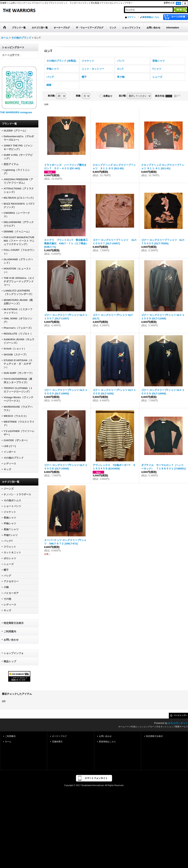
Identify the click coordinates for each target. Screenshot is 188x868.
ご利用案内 (10, 631)
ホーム (8, 742)
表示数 (52, 96)
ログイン (132, 17)
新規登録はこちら (151, 17)
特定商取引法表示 (14, 623)
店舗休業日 (57, 742)
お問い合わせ (11, 640)
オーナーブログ (59, 736)
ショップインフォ (14, 653)
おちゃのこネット (178, 723)
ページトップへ (180, 715)
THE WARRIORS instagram (16, 112)
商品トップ (10, 661)
